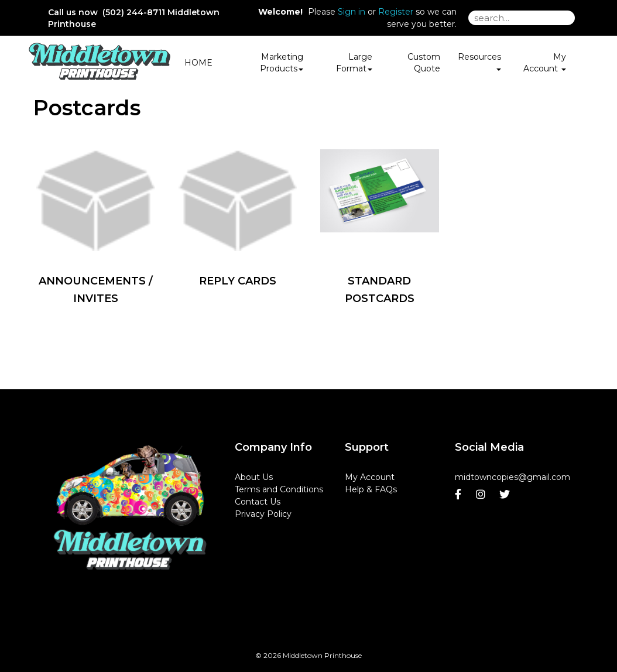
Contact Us (258, 502)
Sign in (352, 12)
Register (396, 12)
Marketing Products (282, 63)
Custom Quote (424, 63)
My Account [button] (545, 63)
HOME (198, 63)
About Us (254, 477)
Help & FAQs (371, 489)
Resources (479, 61)
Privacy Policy (263, 514)
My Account (370, 477)
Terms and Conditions (279, 489)
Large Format (354, 63)
